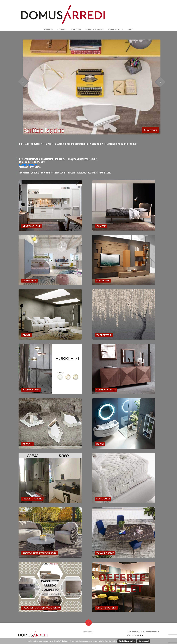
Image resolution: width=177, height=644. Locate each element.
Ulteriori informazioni (127, 641)
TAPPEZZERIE (104, 335)
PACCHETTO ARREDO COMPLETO (41, 608)
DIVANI (26, 335)
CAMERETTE (29, 281)
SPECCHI (27, 444)
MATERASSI (103, 499)
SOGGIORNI (103, 281)
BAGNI (100, 444)
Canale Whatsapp (28, 165)
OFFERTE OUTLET (106, 608)
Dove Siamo (76, 29)
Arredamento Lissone (94, 29)
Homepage (48, 29)
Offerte (131, 29)
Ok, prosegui (144, 641)
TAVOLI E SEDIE (105, 553)
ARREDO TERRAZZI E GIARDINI (40, 553)
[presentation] (161, 82)
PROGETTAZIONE (32, 499)
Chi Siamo (62, 29)
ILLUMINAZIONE (31, 390)
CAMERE (101, 226)
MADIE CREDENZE (106, 390)
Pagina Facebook (116, 29)
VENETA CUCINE (32, 226)
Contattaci (150, 130)
